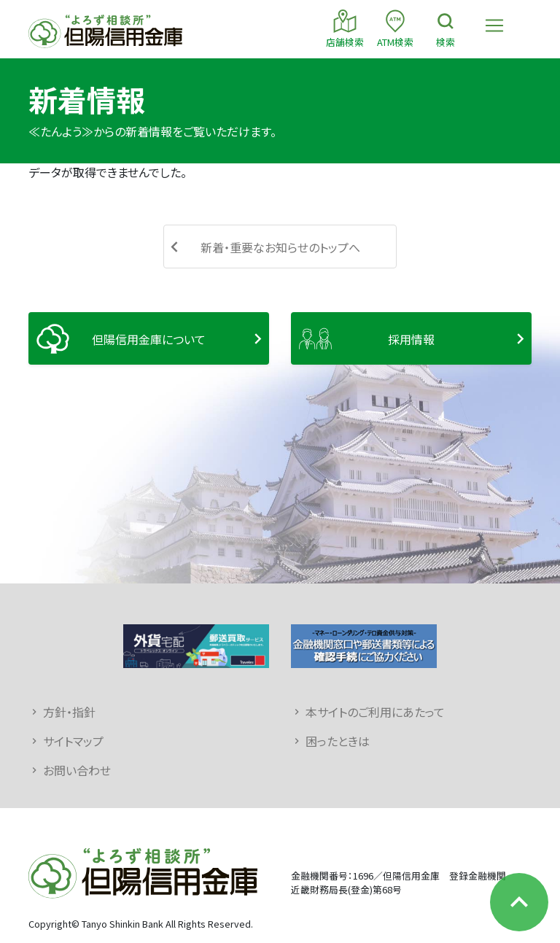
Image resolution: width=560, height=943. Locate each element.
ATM (395, 28)
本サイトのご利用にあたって (375, 712)
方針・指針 (69, 712)
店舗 (345, 28)
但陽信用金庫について (149, 339)
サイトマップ (73, 741)
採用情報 (411, 339)
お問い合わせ (77, 770)
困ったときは (338, 741)
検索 (446, 28)
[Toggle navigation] (494, 26)
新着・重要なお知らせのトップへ (280, 247)
